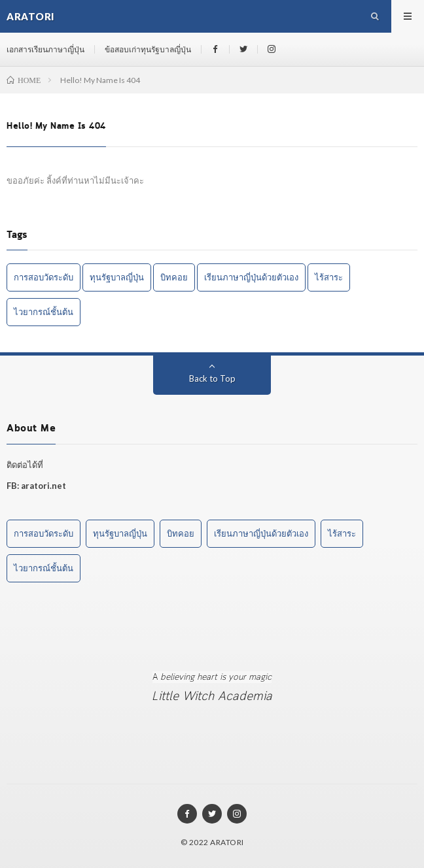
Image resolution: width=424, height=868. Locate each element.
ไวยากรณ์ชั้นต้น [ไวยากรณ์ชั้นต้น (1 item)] (44, 312)
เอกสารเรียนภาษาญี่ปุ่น (45, 49)
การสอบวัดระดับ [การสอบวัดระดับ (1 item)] (44, 277)
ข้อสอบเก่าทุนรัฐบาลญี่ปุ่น (148, 49)
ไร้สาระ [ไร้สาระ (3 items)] (329, 277)
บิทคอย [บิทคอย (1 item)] (174, 277)
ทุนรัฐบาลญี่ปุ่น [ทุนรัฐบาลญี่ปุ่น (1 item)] (117, 277)
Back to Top (212, 378)
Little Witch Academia (212, 696)
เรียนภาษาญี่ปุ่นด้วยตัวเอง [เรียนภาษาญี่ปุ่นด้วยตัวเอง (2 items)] (251, 277)
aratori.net (44, 486)
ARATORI (227, 842)
